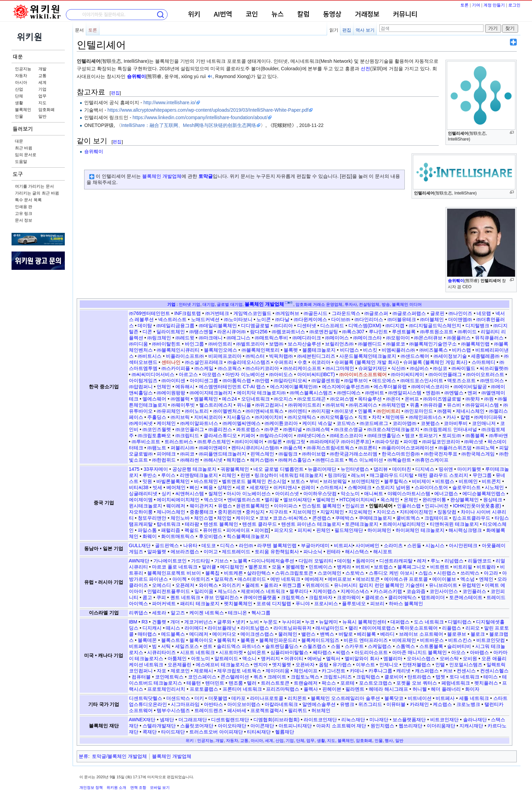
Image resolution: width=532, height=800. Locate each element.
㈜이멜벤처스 (227, 411)
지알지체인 (332, 512)
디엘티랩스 (460, 622)
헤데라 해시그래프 (388, 689)
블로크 (478, 634)
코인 (252, 15)
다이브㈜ (341, 319)
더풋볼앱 (218, 698)
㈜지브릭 (180, 417)
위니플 (244, 405)
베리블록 (366, 634)
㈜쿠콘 (271, 429)
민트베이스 (321, 567)
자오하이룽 (141, 512)
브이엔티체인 (365, 481)
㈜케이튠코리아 (281, 423)
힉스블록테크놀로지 (248, 536)
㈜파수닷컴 (387, 442)
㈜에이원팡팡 (171, 393)
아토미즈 (201, 579)
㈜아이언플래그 (445, 374)
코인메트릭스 (169, 677)
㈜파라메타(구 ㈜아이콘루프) (340, 442)
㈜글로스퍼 (376, 313)
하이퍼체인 (379, 530)
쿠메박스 (345, 518)
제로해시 (204, 671)
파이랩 (411, 442)
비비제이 (421, 481)
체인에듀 (395, 417)
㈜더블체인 (432, 319)
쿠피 (161, 597)
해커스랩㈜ (262, 460)
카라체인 (419, 704)
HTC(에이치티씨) (358, 500)
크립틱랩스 (368, 677)
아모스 (458, 652)
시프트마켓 (231, 652)
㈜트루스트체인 (214, 442)
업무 (42, 96)
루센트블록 (404, 332)
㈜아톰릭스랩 (237, 380)
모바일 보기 (160, 787)
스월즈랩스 (315, 646)
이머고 (211, 552)
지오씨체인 (360, 512)
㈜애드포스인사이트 (422, 380)
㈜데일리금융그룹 (175, 325)
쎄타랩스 (322, 652)
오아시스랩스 (421, 658)
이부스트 (365, 665)
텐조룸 (236, 683)
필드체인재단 (349, 530)
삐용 (208, 487)
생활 (19, 103)
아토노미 (201, 658)
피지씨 (305, 530)
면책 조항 (138, 787)
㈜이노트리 (197, 411)
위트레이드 (318, 585)
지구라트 (279, 512)
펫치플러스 (486, 683)
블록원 (248, 640)
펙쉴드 (192, 530)
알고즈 (178, 613)
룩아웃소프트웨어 (419, 628)
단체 (19, 96)
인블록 (365, 411)
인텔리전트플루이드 (169, 591)
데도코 (209, 545)
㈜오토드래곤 (311, 399)
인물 (19, 116)
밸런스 (308, 634)
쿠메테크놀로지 (375, 518)
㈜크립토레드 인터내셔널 (450, 429)
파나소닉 (313, 552)
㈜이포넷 (344, 411)
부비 (314, 481)
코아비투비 (456, 423)
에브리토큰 (368, 579)
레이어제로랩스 (379, 628)
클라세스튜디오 (220, 435)
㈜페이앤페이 (213, 448)
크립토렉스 (293, 597)
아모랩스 (212, 374)
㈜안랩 (262, 380)
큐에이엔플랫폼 (260, 597)
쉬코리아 (321, 362)
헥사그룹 (261, 613)
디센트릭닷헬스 (146, 698)
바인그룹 (194, 344)
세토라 (159, 613)
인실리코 (355, 506)
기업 (42, 89)
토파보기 (428, 435)
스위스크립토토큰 (294, 573)
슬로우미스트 (467, 487)
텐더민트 (215, 683)
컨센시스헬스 (494, 671)
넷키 (241, 622)
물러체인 (288, 634)
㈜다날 (282, 319)
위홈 (415, 405)
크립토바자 (321, 597)
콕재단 (150, 732)
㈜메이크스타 (367, 338)
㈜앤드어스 (492, 380)
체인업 (224, 518)
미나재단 (379, 720)
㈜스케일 (204, 368)
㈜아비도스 (281, 374)
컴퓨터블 (141, 677)
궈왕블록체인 (235, 469)
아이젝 (179, 579)
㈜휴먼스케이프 (432, 460)
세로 (241, 487)
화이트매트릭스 (178, 536)
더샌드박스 (178, 698)
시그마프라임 (185, 704)
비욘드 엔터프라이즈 (366, 640)
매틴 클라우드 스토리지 (443, 475)
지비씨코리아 (208, 417)
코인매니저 (484, 423)
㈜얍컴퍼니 (141, 387)
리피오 (473, 628)
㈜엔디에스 (349, 393)
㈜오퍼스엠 (342, 399)
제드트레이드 (236, 552)
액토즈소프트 (461, 380)
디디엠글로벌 (255, 325)
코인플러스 (474, 591)
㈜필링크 (288, 454)
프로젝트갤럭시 (267, 710)
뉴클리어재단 (322, 469)
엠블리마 (393, 658)
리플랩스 (452, 628)
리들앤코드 (480, 561)
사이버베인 (367, 545)
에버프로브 (340, 579)
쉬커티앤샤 (285, 487)
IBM (133, 622)
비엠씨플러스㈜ (398, 350)
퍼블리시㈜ (183, 448)
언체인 (164, 387)
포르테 (347, 683)
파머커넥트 (164, 603)
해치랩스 (236, 460)
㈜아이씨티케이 (407, 374)
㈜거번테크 (217, 313)
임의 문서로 (26, 155)
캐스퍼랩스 (427, 671)
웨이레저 (176, 506)
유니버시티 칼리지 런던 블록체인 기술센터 (379, 585)
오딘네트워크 (255, 399)
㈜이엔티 (298, 411)
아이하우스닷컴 (320, 494)
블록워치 (227, 640)
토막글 (206, 176)
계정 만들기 (494, 5)
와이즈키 (231, 585)
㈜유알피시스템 (482, 405)
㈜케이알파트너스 (199, 423)
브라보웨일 (335, 481)
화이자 (472, 689)
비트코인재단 (444, 720)
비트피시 (343, 545)
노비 (254, 622)
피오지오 (284, 530)
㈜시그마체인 (340, 368)
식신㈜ (398, 368)
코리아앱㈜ (404, 423)
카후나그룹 (380, 671)
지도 (42, 103)
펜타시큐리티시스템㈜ (255, 448)
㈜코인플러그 (190, 429)
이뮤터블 (396, 704)
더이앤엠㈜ (460, 319)
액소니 (249, 658)
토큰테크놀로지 (362, 524)
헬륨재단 (285, 732)
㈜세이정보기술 (450, 356)
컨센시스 (466, 671)
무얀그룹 (482, 475)
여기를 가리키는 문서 (34, 186)
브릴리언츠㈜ (339, 344)
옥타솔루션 (370, 399)
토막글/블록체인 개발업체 (119, 756)
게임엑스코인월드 (252, 313)
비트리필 (463, 567)
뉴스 (278, 15)
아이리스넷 (287, 494)
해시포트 (383, 552)
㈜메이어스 (337, 338)
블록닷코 (394, 698)
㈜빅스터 (255, 356)
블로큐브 (457, 634)
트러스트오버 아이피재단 (216, 732)
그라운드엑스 (346, 313)
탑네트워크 (169, 524)
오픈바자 (305, 665)
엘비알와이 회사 (362, 658)
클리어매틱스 (402, 597)
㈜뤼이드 (467, 332)
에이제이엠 (141, 500)
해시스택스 (357, 552)
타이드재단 (173, 732)
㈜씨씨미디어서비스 (153, 374)
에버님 (315, 658)
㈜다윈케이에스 (310, 319)
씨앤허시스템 (190, 494)
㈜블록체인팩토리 (261, 350)
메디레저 (199, 634)
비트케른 (233, 573)
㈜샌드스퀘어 (415, 356)
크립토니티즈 (338, 677)
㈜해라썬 (190, 460)
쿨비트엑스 (408, 518)
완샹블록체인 (464, 500)
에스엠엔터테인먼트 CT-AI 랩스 (232, 387)
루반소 (150, 475)
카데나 (357, 671)
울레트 (252, 585)
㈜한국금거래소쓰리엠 (354, 454)
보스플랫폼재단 (409, 720)
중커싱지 (255, 512)
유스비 (454, 405)
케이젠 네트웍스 (207, 613)
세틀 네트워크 (474, 698)
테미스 (491, 677)
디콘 (147, 332)
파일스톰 (147, 530)
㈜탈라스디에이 (276, 435)
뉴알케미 (328, 622)
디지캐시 (152, 628)
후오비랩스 (211, 536)
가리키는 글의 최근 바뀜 (37, 193)
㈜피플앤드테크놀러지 (223, 454)
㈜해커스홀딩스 (295, 460)
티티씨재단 (259, 732)
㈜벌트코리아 (250, 344)
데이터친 (402, 469)
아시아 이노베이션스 (249, 494)
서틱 (166, 646)
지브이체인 (304, 512)
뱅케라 (344, 567)
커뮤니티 (405, 15)
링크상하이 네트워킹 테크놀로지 (289, 475)
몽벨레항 (295, 567)
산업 (19, 89)
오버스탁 (449, 658)
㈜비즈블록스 (434, 350)
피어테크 (166, 454)
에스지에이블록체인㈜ (294, 387)
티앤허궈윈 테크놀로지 (454, 524)
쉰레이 (308, 487)
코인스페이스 (202, 677)
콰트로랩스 (248, 429)
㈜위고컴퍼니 (269, 405)
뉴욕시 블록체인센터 (364, 622)
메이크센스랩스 (257, 634)
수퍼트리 (284, 362)
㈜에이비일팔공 (470, 387)
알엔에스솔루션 (319, 704)
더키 (199, 698)
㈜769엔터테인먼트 (149, 313)
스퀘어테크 (360, 487)
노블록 (240, 561)
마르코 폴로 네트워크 (175, 567)
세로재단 (259, 487)
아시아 (21, 82)
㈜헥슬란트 (399, 460)
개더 (175, 622)
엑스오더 (213, 500)
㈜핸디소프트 (330, 460)
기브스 (222, 561)
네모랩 (484, 313)
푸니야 (303, 603)
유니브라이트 (443, 585)
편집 (347, 30)
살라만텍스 (259, 573)
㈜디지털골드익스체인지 (435, 325)
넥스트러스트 (172, 319)
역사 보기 (365, 30)
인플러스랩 (409, 506)
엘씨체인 (326, 500)
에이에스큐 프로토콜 (406, 579)
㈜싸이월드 (463, 368)
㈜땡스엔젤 (201, 332)
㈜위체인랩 (394, 405)
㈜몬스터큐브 (428, 338)
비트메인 (468, 481)
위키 (194, 15)
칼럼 (303, 15)
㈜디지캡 (395, 325)
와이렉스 (208, 585)
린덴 (245, 475)
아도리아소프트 (371, 652)
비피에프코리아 (225, 356)
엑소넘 (468, 579)
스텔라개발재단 (159, 726)
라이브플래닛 (222, 628)
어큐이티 (294, 658)
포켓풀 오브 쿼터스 (417, 683)
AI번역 (223, 15)
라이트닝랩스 (255, 628)
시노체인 (494, 487)
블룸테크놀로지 (319, 350)
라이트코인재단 (320, 720)
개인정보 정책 (91, 787)
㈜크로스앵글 (348, 429)
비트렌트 (440, 567)
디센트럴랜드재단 (230, 720)
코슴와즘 (416, 591)
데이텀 (344, 561)
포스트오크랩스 (376, 683)
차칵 (377, 417)
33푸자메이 (156, 469)
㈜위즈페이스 (363, 405)
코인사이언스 (444, 591)
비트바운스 (432, 640)
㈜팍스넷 (474, 442)
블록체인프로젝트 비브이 (174, 573)
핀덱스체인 (262, 454)
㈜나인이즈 (460, 313)
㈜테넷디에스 (311, 435)
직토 (363, 417)
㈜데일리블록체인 (218, 325)
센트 (208, 646)
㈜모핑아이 (398, 338)
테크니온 (237, 613)
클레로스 (375, 597)
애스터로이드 (252, 579)
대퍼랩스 (400, 622)
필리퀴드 (298, 710)
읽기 (334, 30)
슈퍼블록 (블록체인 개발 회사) (367, 362)
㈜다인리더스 (369, 319)
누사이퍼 (291, 622)
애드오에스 (384, 380)
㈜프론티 (368, 448)
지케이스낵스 (355, 591)
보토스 (298, 481)
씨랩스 (343, 652)
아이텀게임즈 (143, 380)
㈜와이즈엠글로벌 (442, 399)
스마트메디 (483, 362)
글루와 (224, 622)
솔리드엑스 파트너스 (239, 646)
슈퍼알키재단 (373, 368)
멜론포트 (258, 567)
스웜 (336, 646)
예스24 (229, 399)
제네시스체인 (470, 411)
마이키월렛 (469, 469)
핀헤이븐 (332, 689)
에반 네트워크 (285, 579)
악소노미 (350, 494)
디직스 (227, 545)
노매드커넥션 (205, 319)
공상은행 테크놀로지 (194, 469)
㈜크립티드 (187, 435)
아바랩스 (479, 652)
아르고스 (188, 374)
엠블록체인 (206, 399)
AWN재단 (139, 561)
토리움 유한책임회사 (277, 552)
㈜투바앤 (498, 435)
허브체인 (321, 710)
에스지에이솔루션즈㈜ (346, 387)
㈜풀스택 (293, 448)
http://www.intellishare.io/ (170, 103)
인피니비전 (437, 506)
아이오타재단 (232, 726)
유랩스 (225, 506)
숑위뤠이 (456, 281)
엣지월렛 (282, 665)
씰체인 (215, 494)
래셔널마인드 (330, 628)
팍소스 (329, 683)
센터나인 (171, 362)
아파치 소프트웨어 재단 (341, 726)
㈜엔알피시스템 (405, 393)
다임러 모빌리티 (316, 561)
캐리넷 (403, 671)
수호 (302, 362)
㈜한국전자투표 (441, 454)
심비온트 (256, 652)
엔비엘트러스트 (244, 500)
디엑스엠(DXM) (365, 325)
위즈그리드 (370, 704)
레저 (422, 561)
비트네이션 (420, 698)
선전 (365, 69)
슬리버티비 (459, 646)
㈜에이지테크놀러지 (211, 393)
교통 (42, 76)
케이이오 (245, 518)
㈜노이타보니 (238, 319)
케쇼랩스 (442, 704)
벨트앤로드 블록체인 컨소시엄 (254, 481)
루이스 (168, 475)
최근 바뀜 (24, 148)
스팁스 (425, 573)
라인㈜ (246, 545)
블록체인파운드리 (278, 640)
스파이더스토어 (431, 487)
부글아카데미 (315, 545)
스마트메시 (331, 487)
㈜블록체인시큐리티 (178, 350)
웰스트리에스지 (216, 405)
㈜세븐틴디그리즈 (316, 356)
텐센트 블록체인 (221, 524)
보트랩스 (383, 567)
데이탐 (145, 325)
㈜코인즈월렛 (157, 429)
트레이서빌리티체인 (404, 524)
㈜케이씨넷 (141, 423)
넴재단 (167, 720)
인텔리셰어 (491, 281)
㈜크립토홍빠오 (154, 435)
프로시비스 (326, 603)
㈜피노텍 (485, 448)
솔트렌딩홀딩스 (282, 646)
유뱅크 (347, 704)
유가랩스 (342, 665)
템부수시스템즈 (173, 710)
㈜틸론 (275, 442)
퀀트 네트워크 (185, 597)
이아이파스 (286, 506)
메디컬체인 (232, 567)
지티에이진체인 (416, 512)
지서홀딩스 (239, 417)
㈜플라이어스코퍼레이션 (408, 448)
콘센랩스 (322, 518)
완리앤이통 (434, 500)
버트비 (363, 567)
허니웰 (420, 689)
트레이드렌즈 (209, 710)
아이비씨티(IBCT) (316, 374)
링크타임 (337, 475)
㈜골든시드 (316, 313)
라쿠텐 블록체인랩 (277, 545)
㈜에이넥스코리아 (430, 387)
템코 (410, 435)
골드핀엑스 (167, 545)
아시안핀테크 (463, 545)
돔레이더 (365, 561)
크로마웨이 (349, 597)
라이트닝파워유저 (292, 628)
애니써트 (374, 494)
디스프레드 (332, 325)
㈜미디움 (138, 344)
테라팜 (192, 524)
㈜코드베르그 (374, 423)
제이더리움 (278, 671)
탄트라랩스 (419, 677)
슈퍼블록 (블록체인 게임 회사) (435, 362)
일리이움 (204, 591)
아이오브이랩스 (244, 704)
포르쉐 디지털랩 (274, 603)
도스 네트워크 (429, 622)
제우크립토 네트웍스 (239, 671)
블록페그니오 (412, 567)
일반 (42, 116)
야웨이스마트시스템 (409, 494)
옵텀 (324, 665)
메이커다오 (224, 634)
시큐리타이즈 (161, 652)
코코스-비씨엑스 (290, 518)
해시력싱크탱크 (465, 530)
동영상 (332, 15)
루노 (435, 561)
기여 (476, 5)
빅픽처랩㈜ (281, 356)
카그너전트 (334, 671)
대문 (18, 57)
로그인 (514, 5)
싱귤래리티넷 (143, 494)
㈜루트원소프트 (437, 332)
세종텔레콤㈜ (485, 356)
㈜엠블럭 (180, 399)
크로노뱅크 (468, 704)
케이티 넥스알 (317, 423)
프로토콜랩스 (204, 689)
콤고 (147, 597)
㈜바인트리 (220, 344)
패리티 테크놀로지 (200, 603)
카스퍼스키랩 (388, 591)
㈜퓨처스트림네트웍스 (330, 448)
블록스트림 (173, 640)
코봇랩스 (430, 423)
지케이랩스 (325, 591)
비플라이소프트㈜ (185, 356)
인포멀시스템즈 (466, 665)
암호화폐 (46, 110)
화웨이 (150, 536)
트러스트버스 (179, 442)
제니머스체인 (171, 512)
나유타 (190, 545)
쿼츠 (258, 677)
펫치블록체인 (238, 603)
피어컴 (262, 530)
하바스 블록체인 (406, 603)
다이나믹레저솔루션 (273, 561)
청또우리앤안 (152, 518)
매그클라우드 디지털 (392, 475)
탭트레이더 (433, 597)
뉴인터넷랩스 (355, 469)
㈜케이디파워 (488, 417)
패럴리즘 (171, 530)
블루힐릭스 (396, 481)
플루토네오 (354, 603)
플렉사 (311, 689)
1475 (134, 469)
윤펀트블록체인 (253, 506)
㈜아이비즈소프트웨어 (363, 374)
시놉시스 (435, 545)
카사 (451, 417)
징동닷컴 (447, 512)
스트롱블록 (431, 646)
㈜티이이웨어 (249, 442)
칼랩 (465, 417)
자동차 (21, 76)
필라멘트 (355, 689)
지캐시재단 (471, 726)
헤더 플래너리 (446, 689)
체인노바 (180, 518)
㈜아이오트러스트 (485, 374)
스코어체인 (329, 573)
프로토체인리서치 (166, 689)
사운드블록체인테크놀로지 (368, 356)
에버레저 (314, 579)
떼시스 (173, 628)
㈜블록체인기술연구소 (433, 344)
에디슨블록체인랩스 (484, 494)
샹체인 (225, 487)
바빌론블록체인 (173, 481)
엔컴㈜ (433, 393)
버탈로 (346, 634)
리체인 (229, 475)
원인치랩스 (382, 726)
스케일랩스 (380, 646)
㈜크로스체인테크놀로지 (393, 429)
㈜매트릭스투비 (271, 338)
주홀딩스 (157, 417)
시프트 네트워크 (197, 652)
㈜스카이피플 (176, 368)
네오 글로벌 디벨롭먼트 (279, 469)
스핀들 (414, 545)
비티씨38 (139, 487)
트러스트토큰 (275, 683)
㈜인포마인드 (419, 411)
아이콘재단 (262, 726)
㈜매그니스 (239, 338)
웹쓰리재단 (411, 726)
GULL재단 (140, 545)
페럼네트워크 (456, 683)
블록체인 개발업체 (162, 176)
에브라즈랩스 (185, 552)
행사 (389, 740)
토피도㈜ (452, 435)
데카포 (239, 698)
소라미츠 (393, 545)
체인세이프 (306, 671)
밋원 (147, 481)
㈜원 (489, 399)
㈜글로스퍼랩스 (409, 313)
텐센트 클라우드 (260, 524)
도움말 (21, 162)
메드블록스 (173, 634)
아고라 (491, 573)
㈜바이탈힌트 (166, 344)
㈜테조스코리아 (346, 435)
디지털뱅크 (477, 325)
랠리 (353, 628)
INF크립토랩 (188, 313)
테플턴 (194, 683)
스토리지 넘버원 (393, 487)
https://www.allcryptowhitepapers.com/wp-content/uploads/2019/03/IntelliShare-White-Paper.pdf (208, 110)
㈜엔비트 (375, 393)
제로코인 (180, 671)
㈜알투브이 (356, 380)
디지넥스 (425, 469)
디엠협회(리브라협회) (276, 720)
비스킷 (370, 350)
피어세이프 (238, 530)
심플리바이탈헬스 (289, 652)
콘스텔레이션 (235, 677)
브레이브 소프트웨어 (421, 634)
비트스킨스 (460, 640)
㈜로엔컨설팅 (324, 332)
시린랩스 (446, 573)
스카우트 (354, 646)
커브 (448, 671)
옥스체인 (390, 500)
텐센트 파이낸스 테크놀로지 (311, 524)
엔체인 (486, 579)
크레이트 (277, 677)
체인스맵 (204, 518)
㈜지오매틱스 (302, 417)
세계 (42, 82)
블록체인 (23, 110)
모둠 (277, 567)
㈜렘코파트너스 (288, 332)
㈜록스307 (353, 332)
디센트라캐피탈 (396, 561)
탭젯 (440, 677)
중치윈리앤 (230, 512)
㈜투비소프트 (146, 442)
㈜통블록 (475, 435)
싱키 (166, 494)
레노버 (358, 475)
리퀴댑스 (138, 613)
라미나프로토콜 (267, 698)
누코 (310, 622)
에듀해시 (185, 387)
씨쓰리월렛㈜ (494, 368)
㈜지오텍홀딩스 (337, 417)
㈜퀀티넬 (292, 429)
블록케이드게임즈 (320, 640)
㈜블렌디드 (370, 344)
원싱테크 (493, 500)
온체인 (411, 500)
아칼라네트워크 (281, 704)
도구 (18, 174)
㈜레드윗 (185, 338)
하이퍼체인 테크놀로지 (420, 530)
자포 (161, 671)
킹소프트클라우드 (471, 518)
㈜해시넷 (213, 460)
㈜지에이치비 (269, 417)
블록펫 (291, 350)
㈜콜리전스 (220, 429)
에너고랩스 (446, 494)
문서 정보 (24, 220)
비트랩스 (445, 481)
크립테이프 (436, 518)
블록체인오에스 (221, 350)
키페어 (248, 435)
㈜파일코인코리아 (441, 442)
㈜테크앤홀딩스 (384, 435)
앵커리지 (270, 658)
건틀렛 (159, 622)
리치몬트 (297, 698)
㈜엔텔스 (454, 393)
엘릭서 (333, 658)
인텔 (440, 665)
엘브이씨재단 (298, 500)
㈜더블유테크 (402, 319)
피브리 (377, 603)
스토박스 (355, 573)
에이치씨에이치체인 (178, 500)
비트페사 (445, 698)
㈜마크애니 (211, 338)
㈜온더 (393, 399)
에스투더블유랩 (390, 387)
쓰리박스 (470, 573)
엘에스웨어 (154, 399)
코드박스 (346, 423)
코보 (264, 518)
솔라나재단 (475, 720)
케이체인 (166, 423)
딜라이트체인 (171, 332)
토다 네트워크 (464, 677)
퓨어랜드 (212, 530)
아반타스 (213, 704)
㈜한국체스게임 (478, 454)
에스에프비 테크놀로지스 (223, 665)
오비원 (470, 658)
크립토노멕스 (305, 677)
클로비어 (394, 677)
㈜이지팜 (321, 411)
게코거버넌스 (198, 622)
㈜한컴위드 (164, 460)
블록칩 (212, 573)
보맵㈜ (276, 344)
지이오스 (386, 512)
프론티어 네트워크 (242, 689)
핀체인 (323, 530)
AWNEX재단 (142, 720)
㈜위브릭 (335, 405)
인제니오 (389, 665)
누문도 (270, 622)
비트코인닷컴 (491, 640)
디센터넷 (307, 325)
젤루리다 (299, 591)
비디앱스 (349, 350)
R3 (145, 622)
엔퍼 (472, 393)
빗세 (157, 487)
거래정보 (367, 15)
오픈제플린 (179, 665)
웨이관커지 (202, 506)
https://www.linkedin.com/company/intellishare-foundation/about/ (200, 117)
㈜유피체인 (169, 411)
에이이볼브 (444, 579)
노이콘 (264, 319)
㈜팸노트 (157, 448)
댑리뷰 (381, 469)
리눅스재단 (353, 720)
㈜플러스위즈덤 (455, 448)
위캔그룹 (292, 585)
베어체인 (176, 487)
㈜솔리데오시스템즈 (249, 362)
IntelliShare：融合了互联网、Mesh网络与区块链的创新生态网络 (189, 125)
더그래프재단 (193, 720)
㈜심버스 (419, 368)
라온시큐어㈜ (231, 332)
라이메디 (194, 628)
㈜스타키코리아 (262, 368)
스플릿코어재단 (197, 726)
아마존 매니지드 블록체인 (420, 652)
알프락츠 (224, 579)
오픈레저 (185, 585)
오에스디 (161, 585)
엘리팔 (272, 500)
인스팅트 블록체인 (322, 506)
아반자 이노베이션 (245, 374)
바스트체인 (206, 481)
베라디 (387, 634)
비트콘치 (491, 481)
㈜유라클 (433, 405)
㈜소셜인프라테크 (204, 362)
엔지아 (261, 665)
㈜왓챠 (473, 399)
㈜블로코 (396, 344)
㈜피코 (187, 454)
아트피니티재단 (295, 726)
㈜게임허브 (287, 313)
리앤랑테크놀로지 (199, 475)
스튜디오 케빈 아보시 (392, 573)
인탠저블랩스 (417, 665)
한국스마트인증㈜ (401, 454)
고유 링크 (24, 213)
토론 (464, 5)
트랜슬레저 (306, 683)
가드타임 (201, 561)
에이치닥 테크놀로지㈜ (261, 393)
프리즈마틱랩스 (283, 689)
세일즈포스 (187, 646)
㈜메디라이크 (307, 338)
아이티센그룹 (204, 380)
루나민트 (378, 332)
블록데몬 (147, 640)
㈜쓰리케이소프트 (302, 368)
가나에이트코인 (170, 561)
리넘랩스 (454, 561)
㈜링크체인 (159, 338)
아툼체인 (177, 658)
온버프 (412, 399)
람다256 (259, 332)
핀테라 (334, 552)
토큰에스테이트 (466, 597)
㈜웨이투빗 (183, 405)
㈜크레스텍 (318, 429)
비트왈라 (486, 567)
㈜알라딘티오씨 (290, 380)
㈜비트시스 (150, 356)
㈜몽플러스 (459, 338)
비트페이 (138, 646)
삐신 (194, 487)
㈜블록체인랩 (475, 344)
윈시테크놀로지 (146, 506)
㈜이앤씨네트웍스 (265, 411)
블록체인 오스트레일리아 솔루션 (345, 698)
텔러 (252, 683)
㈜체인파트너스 (425, 417)
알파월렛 (157, 552)
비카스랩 (461, 350)
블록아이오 (201, 640)
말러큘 (209, 567)
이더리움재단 (441, 726)
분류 (83, 756)
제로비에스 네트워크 (263, 591)
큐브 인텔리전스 (222, 597)
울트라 (271, 585)
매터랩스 (147, 634)
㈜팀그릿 (296, 442)
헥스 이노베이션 (366, 460)
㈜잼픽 (444, 411)
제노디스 (227, 591)
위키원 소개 (116, 787)
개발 (42, 69)
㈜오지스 (283, 399)
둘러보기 (23, 129)
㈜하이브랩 (314, 454)
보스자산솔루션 (304, 344)
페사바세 (237, 710)
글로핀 (437, 313)
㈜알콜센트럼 (326, 380)
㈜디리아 (283, 325)
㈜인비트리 (388, 411)
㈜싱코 (440, 368)
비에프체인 (404, 640)
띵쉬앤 (446, 469)
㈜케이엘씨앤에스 (242, 423)
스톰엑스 (405, 646)
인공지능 (23, 69)
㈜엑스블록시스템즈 (311, 393)
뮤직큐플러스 (489, 338)
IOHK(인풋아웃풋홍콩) (477, 506)
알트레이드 (226, 658)
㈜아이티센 (173, 380)
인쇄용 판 (24, 207)
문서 (79, 30)
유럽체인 (471, 585)
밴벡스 (327, 634)
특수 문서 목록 (28, 200)
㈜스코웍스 (230, 368)
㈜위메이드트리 (305, 405)
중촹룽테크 (202, 512)
